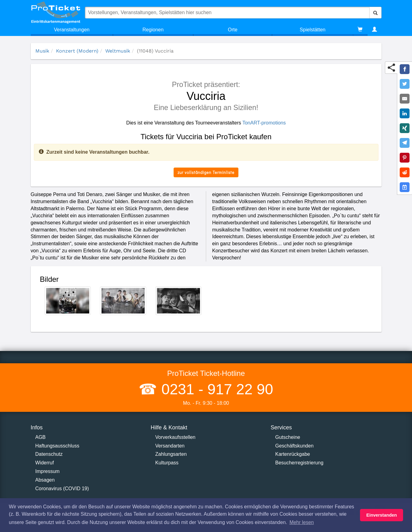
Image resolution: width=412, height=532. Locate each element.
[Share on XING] (405, 128)
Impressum (48, 471)
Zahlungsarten (171, 454)
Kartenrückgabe (293, 454)
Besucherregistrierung (300, 463)
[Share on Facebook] (405, 69)
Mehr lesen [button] (302, 522)
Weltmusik (118, 51)
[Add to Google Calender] (405, 187)
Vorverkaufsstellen (176, 437)
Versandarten (170, 446)
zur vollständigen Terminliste (206, 172)
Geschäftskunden (295, 446)
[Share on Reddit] (405, 172)
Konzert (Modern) (77, 51)
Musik (42, 51)
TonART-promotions (264, 123)
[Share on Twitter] (405, 84)
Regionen (153, 30)
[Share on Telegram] (405, 143)
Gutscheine (288, 437)
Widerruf (45, 463)
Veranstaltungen (72, 30)
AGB (41, 437)
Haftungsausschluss (57, 446)
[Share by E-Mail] (405, 99)
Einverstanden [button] (382, 515)
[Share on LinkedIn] (405, 113)
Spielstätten (313, 30)
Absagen (45, 480)
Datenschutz (49, 454)
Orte (233, 30)
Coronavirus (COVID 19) (62, 489)
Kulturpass (167, 463)
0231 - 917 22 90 (215, 389)
